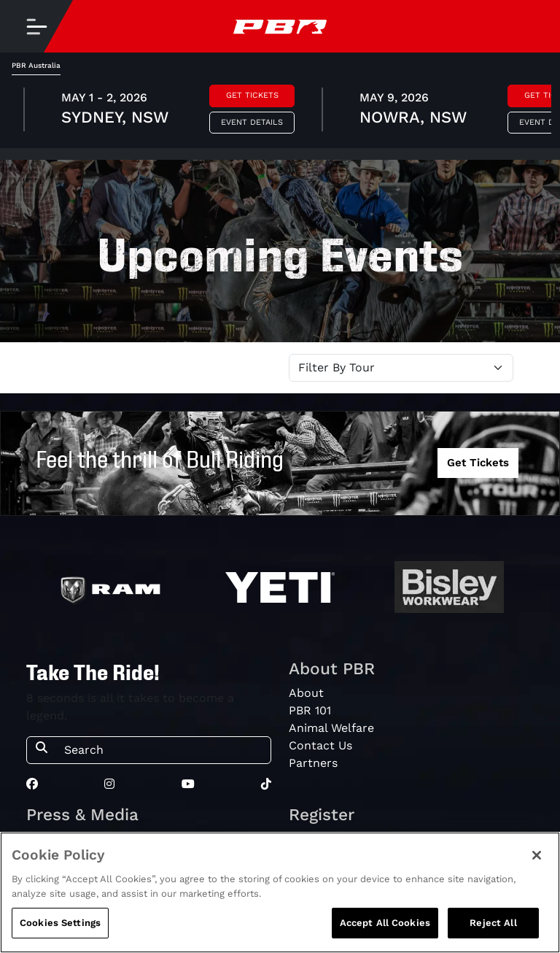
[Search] (163, 750)
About (306, 693)
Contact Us (320, 745)
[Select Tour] (401, 368)
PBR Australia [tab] (36, 65)
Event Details (252, 122)
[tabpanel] (280, 112)
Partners (313, 763)
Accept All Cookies (385, 923)
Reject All (493, 923)
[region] (280, 892)
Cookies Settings (60, 923)
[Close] (537, 855)
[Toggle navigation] (36, 26)
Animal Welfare (331, 728)
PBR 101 (310, 710)
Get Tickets (252, 95)
